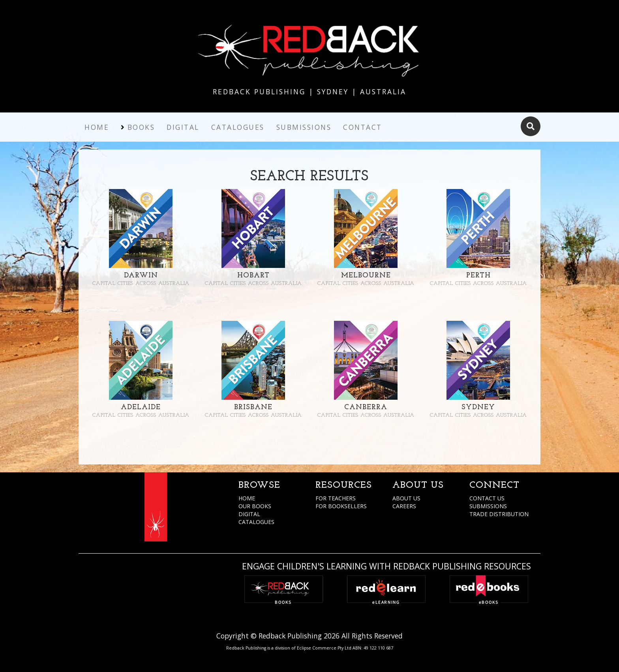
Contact (363, 127)
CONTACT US (487, 498)
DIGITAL (249, 514)
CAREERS (404, 506)
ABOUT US (406, 498)
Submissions (304, 127)
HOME (247, 498)
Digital (183, 127)
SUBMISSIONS (488, 506)
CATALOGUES (256, 522)
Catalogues (238, 127)
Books (141, 127)
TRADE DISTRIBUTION (499, 514)
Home (97, 127)
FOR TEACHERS (336, 498)
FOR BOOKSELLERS (341, 506)
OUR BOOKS (255, 506)
